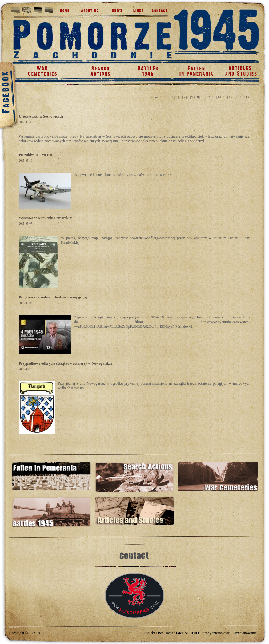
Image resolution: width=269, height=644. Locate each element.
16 (230, 97)
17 (236, 97)
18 (241, 97)
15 (225, 97)
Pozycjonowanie (245, 633)
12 (208, 97)
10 (197, 97)
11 (203, 97)
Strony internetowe (216, 633)
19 (247, 97)
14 (219, 97)
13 (214, 97)
